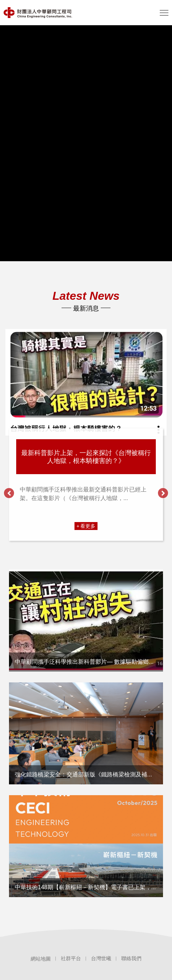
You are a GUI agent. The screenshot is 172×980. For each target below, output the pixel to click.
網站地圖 (41, 959)
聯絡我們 (131, 958)
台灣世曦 (101, 958)
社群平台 (71, 958)
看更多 (88, 526)
